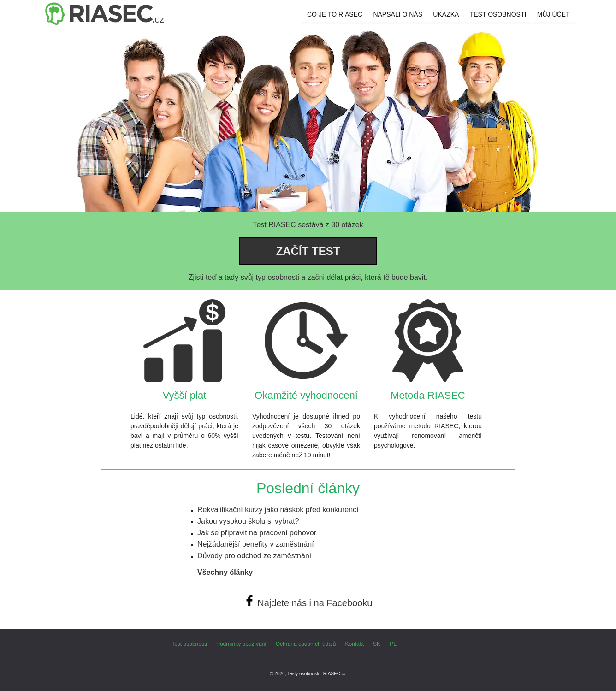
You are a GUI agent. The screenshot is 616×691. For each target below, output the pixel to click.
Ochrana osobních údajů (306, 644)
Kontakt (354, 644)
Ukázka (446, 14)
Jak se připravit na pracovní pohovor (257, 533)
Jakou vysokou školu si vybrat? (248, 521)
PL (393, 644)
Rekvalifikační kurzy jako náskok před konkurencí (278, 510)
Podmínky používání (241, 644)
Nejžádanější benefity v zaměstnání (256, 544)
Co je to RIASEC (335, 14)
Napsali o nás (398, 14)
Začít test (308, 251)
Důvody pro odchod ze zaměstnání (254, 556)
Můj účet (554, 14)
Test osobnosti (498, 14)
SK (377, 644)
